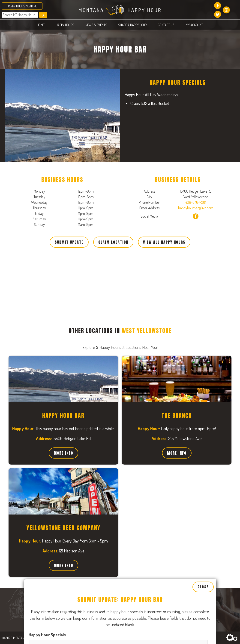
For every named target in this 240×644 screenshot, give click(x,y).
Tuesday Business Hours (140, 565)
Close (203, 467)
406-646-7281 (196, 202)
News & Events (96, 25)
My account (194, 25)
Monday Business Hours (50, 565)
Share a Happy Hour (132, 25)
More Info (63, 453)
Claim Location (113, 242)
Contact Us (166, 25)
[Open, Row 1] (71, 583)
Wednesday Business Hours (53, 624)
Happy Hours (65, 25)
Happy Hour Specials (47, 515)
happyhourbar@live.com (196, 208)
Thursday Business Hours (141, 624)
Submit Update (69, 242)
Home (41, 25)
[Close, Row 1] (71, 603)
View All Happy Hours (164, 242)
